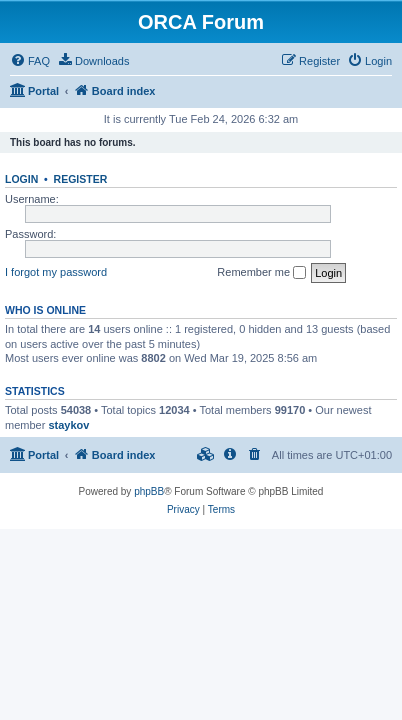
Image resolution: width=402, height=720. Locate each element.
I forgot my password (56, 272)
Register (81, 179)
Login (21, 179)
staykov (68, 425)
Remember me (261, 273)
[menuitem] (30, 61)
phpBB (149, 491)
